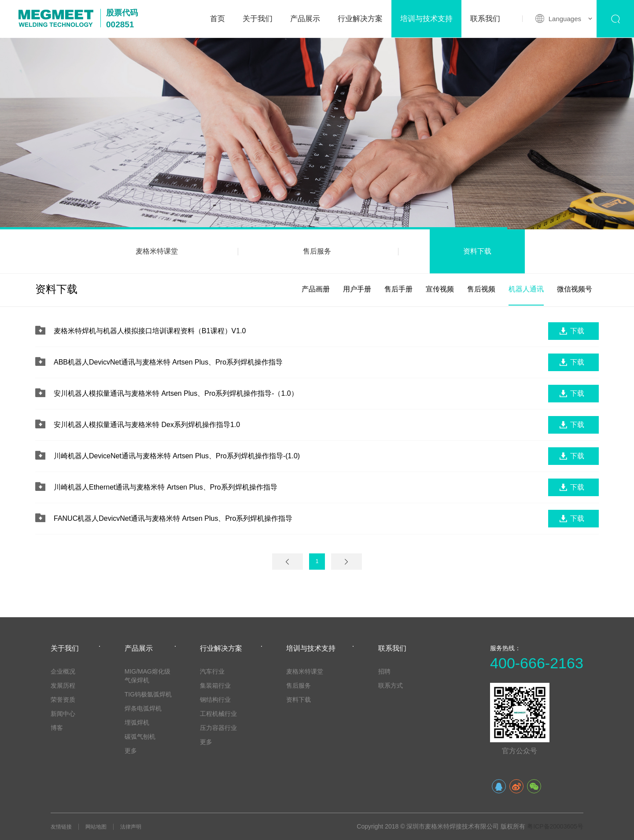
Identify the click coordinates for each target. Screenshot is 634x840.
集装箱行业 (215, 685)
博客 (57, 728)
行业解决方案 (360, 19)
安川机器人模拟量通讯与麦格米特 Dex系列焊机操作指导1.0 (147, 425)
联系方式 (391, 685)
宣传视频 (440, 289)
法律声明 (131, 827)
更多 (131, 751)
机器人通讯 (526, 289)
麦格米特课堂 (157, 251)
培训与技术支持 (426, 19)
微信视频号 (575, 289)
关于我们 (258, 19)
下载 (577, 331)
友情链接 (61, 827)
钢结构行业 (215, 700)
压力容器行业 (218, 728)
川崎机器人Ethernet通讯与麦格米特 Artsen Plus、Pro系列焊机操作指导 (166, 487)
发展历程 (63, 685)
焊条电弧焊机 (143, 708)
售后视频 (481, 289)
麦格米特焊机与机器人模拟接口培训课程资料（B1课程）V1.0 (150, 331)
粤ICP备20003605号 (555, 826)
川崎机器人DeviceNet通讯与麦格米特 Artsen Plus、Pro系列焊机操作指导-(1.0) (177, 456)
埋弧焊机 (137, 722)
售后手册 (398, 289)
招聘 (384, 671)
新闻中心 (63, 714)
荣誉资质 (63, 700)
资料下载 (477, 251)
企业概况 (63, 671)
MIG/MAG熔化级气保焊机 (147, 676)
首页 (217, 19)
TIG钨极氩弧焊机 (148, 694)
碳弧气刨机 (140, 737)
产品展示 (305, 19)
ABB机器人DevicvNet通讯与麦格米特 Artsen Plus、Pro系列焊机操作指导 (168, 362)
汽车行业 (212, 671)
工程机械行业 (218, 714)
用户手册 (357, 289)
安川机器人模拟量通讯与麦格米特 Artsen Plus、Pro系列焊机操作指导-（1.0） (176, 393)
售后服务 (317, 251)
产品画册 (316, 289)
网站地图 (96, 827)
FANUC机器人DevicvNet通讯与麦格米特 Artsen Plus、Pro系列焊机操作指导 (173, 518)
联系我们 (485, 19)
